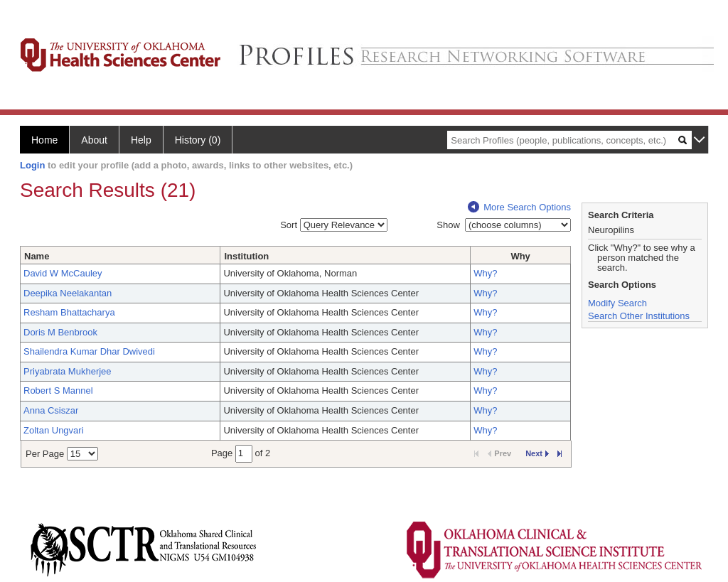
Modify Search (617, 303)
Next (537, 453)
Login (32, 165)
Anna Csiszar (51, 410)
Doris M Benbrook (60, 332)
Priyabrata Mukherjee (68, 371)
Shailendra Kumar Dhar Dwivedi (89, 351)
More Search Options (519, 207)
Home (44, 140)
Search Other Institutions (639, 316)
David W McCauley (63, 273)
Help (141, 140)
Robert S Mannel (58, 390)
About (94, 140)
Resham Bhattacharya (69, 312)
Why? (485, 273)
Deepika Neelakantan (68, 293)
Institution (246, 256)
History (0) (198, 140)
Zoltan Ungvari (54, 430)
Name (37, 256)
